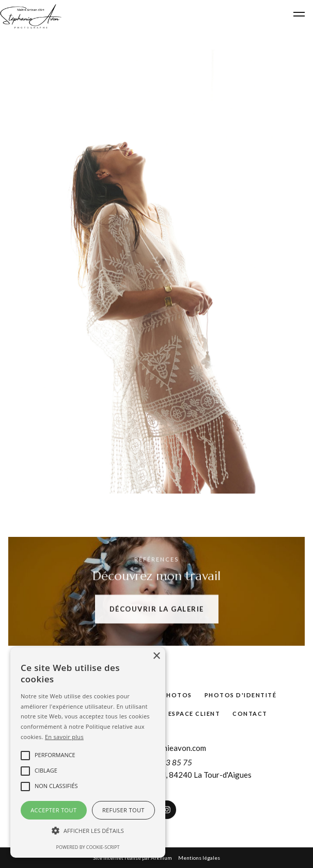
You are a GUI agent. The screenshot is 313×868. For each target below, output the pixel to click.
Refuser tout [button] (123, 810)
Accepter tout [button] (53, 810)
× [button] (156, 656)
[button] (88, 831)
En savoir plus (64, 737)
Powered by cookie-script (88, 847)
